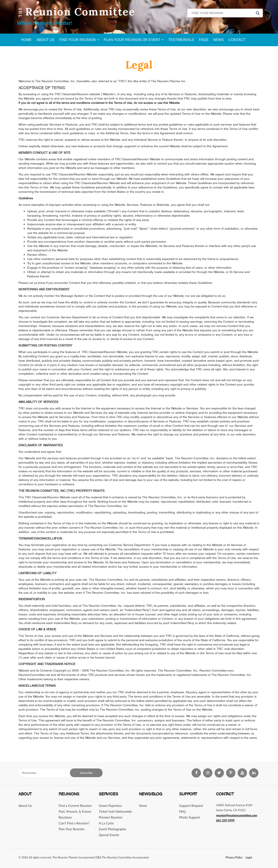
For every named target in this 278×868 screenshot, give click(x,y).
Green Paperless (110, 806)
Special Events (109, 835)
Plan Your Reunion (72, 829)
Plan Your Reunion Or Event (134, 40)
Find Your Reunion (79, 40)
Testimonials (181, 40)
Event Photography (113, 829)
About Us (46, 40)
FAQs (204, 40)
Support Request (191, 806)
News (218, 40)
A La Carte (106, 823)
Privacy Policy (234, 857)
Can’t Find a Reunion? (74, 823)
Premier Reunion (111, 817)
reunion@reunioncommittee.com (237, 815)
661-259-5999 (225, 820)
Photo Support (190, 817)
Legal (249, 857)
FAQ (182, 811)
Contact (237, 40)
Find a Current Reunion (75, 806)
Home (26, 40)
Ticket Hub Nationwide (115, 811)
